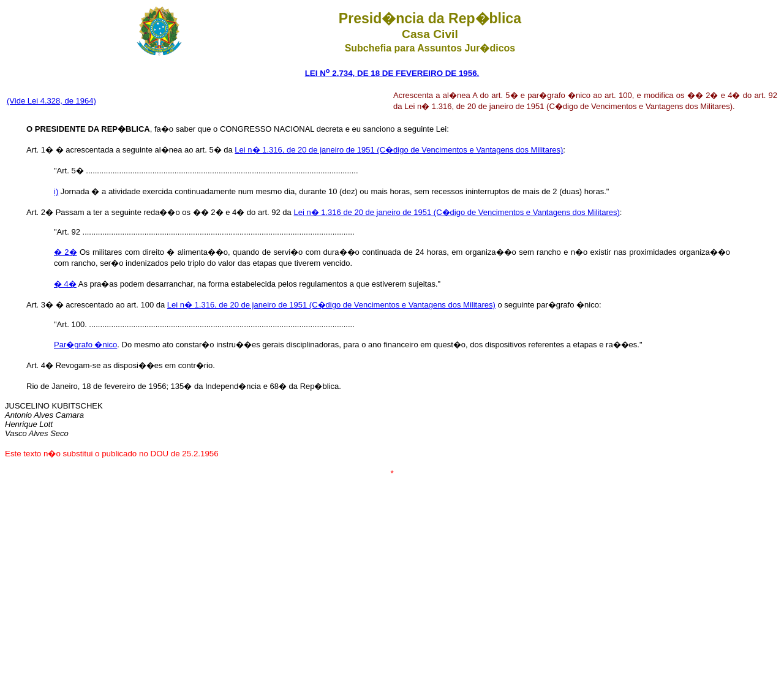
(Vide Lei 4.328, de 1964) (51, 101)
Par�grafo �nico (85, 345)
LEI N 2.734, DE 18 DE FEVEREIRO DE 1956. (392, 73)
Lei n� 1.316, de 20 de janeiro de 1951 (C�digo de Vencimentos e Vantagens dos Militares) (399, 150)
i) (56, 191)
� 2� (66, 252)
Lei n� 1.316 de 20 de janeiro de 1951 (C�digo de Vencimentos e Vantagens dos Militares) (456, 212)
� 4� (65, 284)
